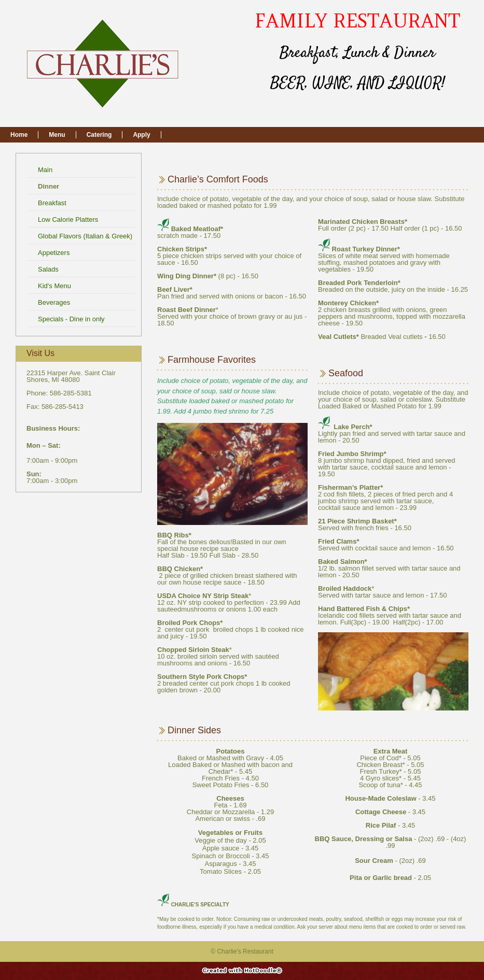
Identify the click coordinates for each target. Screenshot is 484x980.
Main (46, 170)
